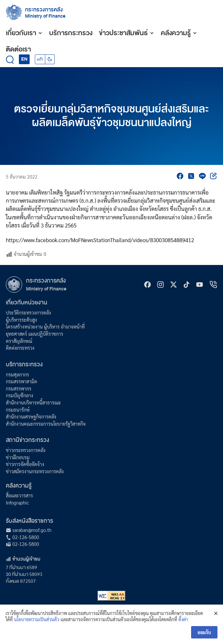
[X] (174, 285)
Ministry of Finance (46, 289)
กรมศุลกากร (17, 374)
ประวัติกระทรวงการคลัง (28, 313)
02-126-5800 (26, 537)
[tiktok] (187, 285)
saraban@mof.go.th (32, 530)
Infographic (17, 503)
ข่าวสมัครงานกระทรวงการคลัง (35, 471)
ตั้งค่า (183, 620)
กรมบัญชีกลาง (20, 395)
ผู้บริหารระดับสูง (21, 320)
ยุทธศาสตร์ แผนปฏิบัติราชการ (35, 334)
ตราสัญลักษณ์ (19, 341)
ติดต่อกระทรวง (20, 348)
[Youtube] (200, 285)
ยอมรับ (204, 633)
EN (24, 59)
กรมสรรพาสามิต (21, 381)
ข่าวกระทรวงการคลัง (26, 450)
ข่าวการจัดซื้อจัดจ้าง (25, 464)
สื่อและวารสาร (19, 495)
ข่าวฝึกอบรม (18, 457)
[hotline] (213, 285)
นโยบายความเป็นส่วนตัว (37, 620)
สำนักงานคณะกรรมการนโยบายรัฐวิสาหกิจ (46, 424)
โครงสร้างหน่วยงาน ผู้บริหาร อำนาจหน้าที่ (45, 327)
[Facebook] (147, 285)
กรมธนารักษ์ (18, 410)
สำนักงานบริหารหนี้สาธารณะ (33, 402)
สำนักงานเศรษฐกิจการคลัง (31, 417)
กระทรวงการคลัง (44, 10)
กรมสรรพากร (19, 388)
